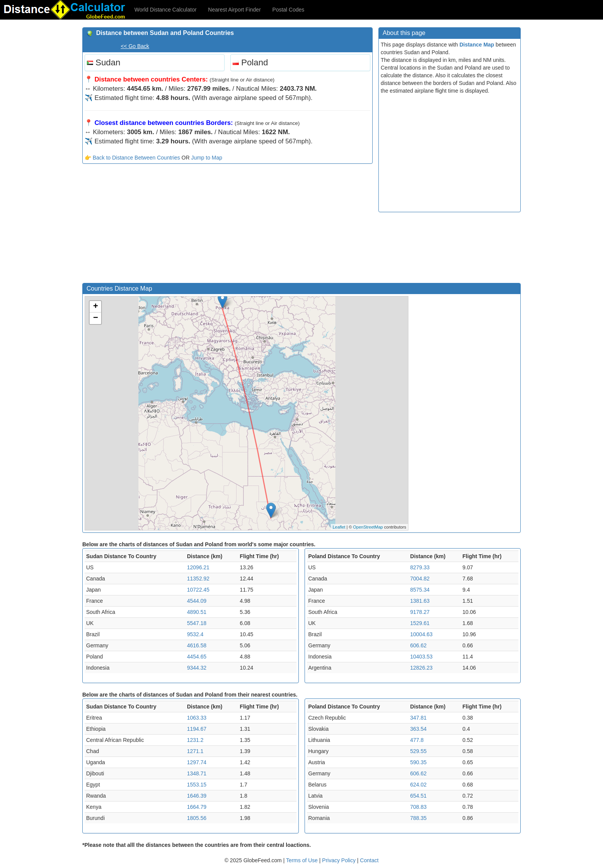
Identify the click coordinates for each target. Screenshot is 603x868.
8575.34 (420, 590)
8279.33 (420, 567)
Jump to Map (207, 158)
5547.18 (197, 623)
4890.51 (197, 612)
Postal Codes (288, 10)
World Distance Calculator (166, 10)
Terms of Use (303, 860)
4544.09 (197, 601)
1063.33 (197, 718)
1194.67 (197, 729)
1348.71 (197, 773)
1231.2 (195, 740)
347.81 (419, 718)
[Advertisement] (227, 225)
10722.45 (198, 590)
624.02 (419, 785)
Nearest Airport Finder (234, 10)
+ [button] (96, 307)
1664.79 (197, 807)
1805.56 (197, 818)
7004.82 (420, 579)
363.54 (419, 729)
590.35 (419, 762)
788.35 (419, 818)
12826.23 (421, 668)
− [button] (96, 318)
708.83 (419, 807)
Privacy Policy (340, 860)
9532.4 (195, 634)
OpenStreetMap (368, 527)
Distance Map (477, 45)
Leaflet (339, 527)
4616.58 (197, 645)
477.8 (417, 740)
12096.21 (198, 567)
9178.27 (420, 612)
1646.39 (197, 796)
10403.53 (421, 657)
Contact (369, 860)
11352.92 (198, 579)
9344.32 (197, 668)
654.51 (419, 796)
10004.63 (421, 634)
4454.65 (197, 657)
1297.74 (197, 762)
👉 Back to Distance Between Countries (132, 158)
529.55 (419, 751)
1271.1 (195, 751)
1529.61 (420, 623)
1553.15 (197, 785)
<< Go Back (135, 46)
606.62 (419, 645)
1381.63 (420, 601)
